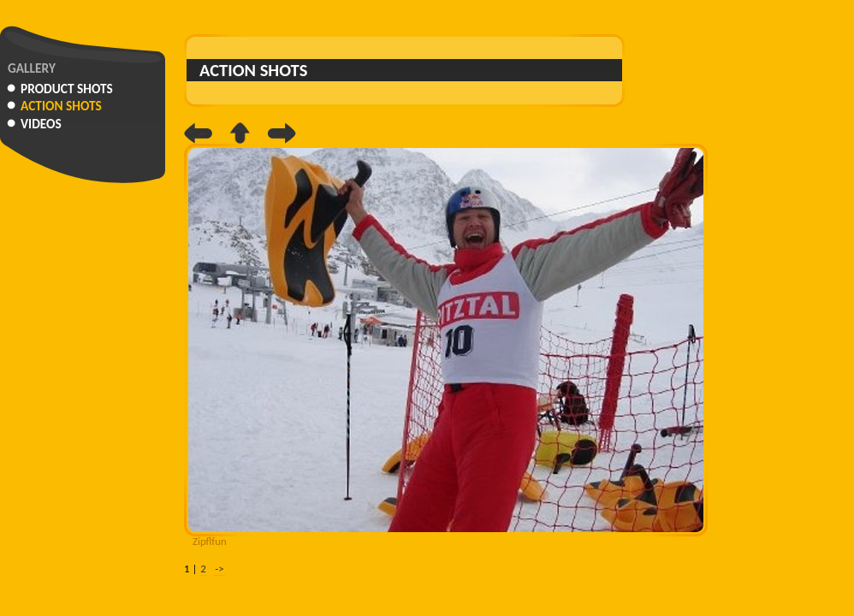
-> (219, 569)
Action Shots (61, 106)
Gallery (32, 68)
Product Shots (67, 89)
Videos (41, 124)
